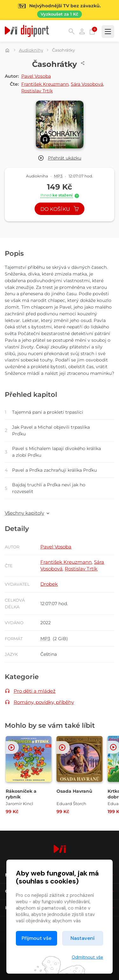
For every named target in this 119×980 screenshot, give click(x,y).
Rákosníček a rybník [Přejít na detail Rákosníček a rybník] (21, 794)
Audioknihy (31, 50)
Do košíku (60, 209)
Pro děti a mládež (35, 691)
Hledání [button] (72, 31)
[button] (60, 158)
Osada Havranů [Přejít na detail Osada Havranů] (74, 791)
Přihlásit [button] (82, 31)
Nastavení (83, 938)
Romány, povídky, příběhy (44, 702)
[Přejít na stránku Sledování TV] (60, 10)
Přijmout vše (36, 938)
